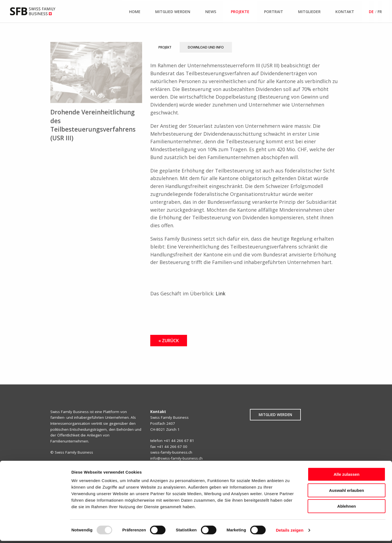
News (211, 12)
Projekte (240, 12)
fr (380, 12)
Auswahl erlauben (347, 492)
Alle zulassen (346, 476)
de (371, 12)
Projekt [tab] (165, 47)
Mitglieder (309, 12)
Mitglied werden (173, 12)
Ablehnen (347, 508)
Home (135, 12)
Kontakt (345, 12)
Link (220, 293)
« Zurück (169, 341)
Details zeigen (290, 532)
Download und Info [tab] (206, 47)
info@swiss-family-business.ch (176, 458)
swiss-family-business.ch (171, 452)
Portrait (274, 12)
